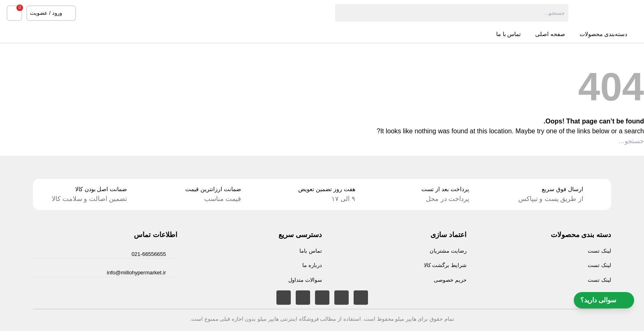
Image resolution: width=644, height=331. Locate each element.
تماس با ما (508, 34)
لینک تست (599, 251)
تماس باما (311, 251)
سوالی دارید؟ (604, 300)
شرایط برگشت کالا (445, 265)
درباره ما (312, 265)
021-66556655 (149, 254)
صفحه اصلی (550, 34)
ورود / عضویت (51, 13)
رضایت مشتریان (448, 251)
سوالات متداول (305, 280)
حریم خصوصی (450, 280)
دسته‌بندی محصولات (609, 34)
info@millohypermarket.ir (136, 273)
